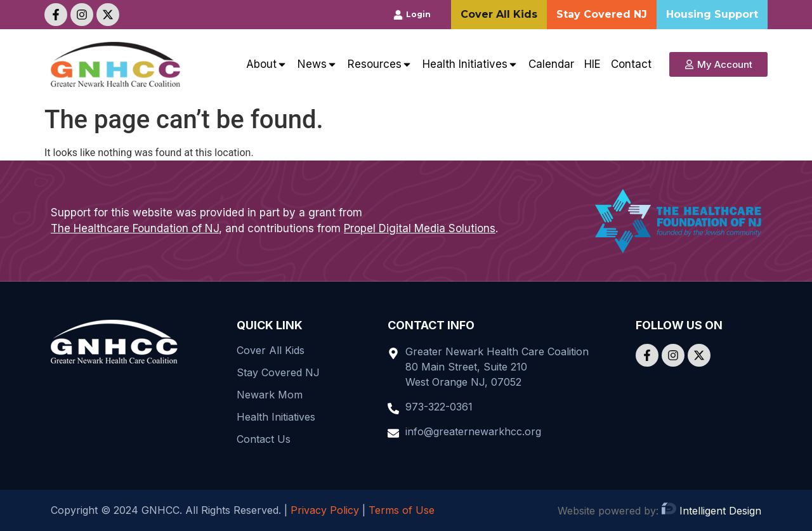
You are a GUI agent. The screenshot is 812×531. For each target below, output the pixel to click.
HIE (593, 64)
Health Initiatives (470, 64)
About (267, 64)
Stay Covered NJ (278, 372)
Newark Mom (270, 395)
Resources (380, 64)
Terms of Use (402, 510)
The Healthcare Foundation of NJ (135, 228)
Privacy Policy (325, 510)
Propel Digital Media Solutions (420, 228)
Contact (631, 64)
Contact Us (264, 439)
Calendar (551, 64)
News (318, 64)
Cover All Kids (271, 350)
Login (418, 14)
